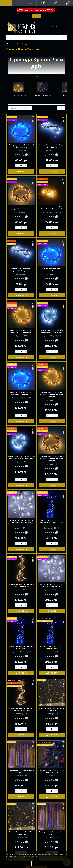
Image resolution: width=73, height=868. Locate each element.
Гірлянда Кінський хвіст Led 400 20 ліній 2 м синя (21, 647)
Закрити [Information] (36, 16)
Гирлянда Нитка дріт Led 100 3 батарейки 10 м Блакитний (21, 393)
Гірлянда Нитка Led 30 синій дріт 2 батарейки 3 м (21, 146)
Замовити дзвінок (59, 29)
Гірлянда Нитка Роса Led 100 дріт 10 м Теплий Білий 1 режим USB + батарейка (52, 395)
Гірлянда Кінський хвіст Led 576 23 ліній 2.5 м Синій (52, 771)
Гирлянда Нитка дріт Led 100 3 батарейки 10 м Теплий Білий (21, 332)
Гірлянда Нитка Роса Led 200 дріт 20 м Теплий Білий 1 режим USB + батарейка (52, 459)
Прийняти (38, 863)
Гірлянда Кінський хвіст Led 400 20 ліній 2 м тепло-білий (21, 585)
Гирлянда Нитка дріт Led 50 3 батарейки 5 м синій (52, 270)
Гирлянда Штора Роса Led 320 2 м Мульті (21, 771)
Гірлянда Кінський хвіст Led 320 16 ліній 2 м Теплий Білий (21, 709)
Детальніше (35, 857)
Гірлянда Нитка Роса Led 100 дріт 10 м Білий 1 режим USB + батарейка (21, 457)
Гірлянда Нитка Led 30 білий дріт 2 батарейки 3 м (52, 146)
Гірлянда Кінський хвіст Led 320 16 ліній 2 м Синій (52, 647)
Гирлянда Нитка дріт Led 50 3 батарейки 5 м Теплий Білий (52, 208)
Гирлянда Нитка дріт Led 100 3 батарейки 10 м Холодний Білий (52, 332)
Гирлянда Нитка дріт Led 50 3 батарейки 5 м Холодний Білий (21, 270)
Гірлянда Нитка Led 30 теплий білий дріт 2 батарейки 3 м (21, 208)
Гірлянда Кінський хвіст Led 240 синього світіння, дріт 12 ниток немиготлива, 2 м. (52, 523)
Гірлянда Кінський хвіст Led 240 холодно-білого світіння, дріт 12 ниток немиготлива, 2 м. (21, 523)
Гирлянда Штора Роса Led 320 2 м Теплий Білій (52, 709)
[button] (30, 3)
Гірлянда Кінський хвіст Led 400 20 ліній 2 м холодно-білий (52, 585)
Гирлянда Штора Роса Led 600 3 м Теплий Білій (21, 833)
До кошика (21, 171)
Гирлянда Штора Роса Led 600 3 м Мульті (52, 833)
